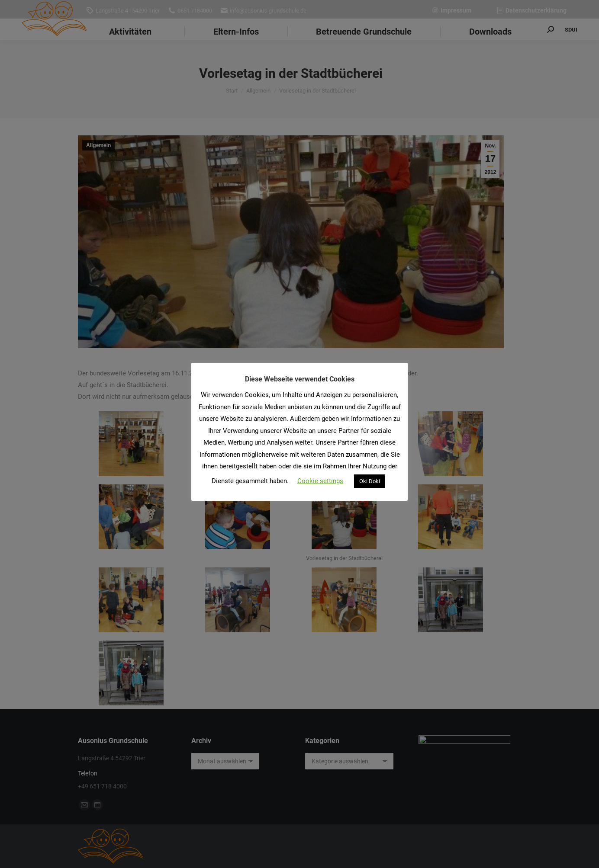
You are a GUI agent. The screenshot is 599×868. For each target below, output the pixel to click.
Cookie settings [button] (320, 481)
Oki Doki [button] (370, 481)
